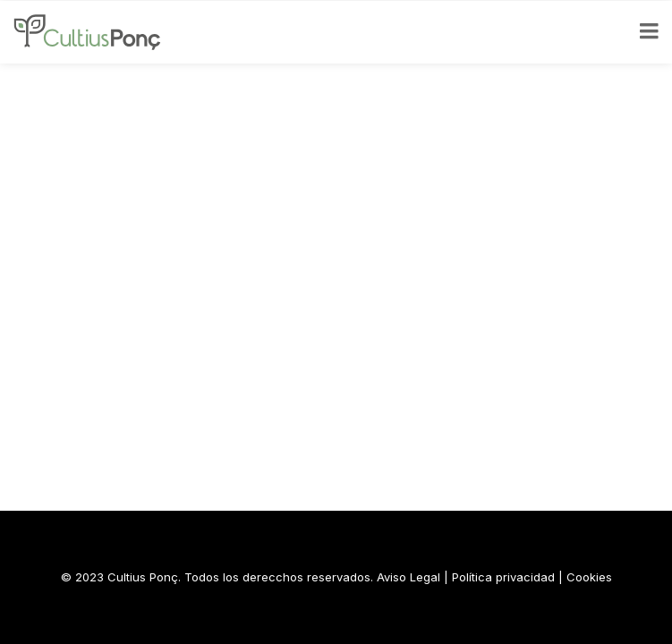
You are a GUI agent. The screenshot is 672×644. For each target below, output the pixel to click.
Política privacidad (503, 577)
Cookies (589, 577)
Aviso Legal (408, 577)
